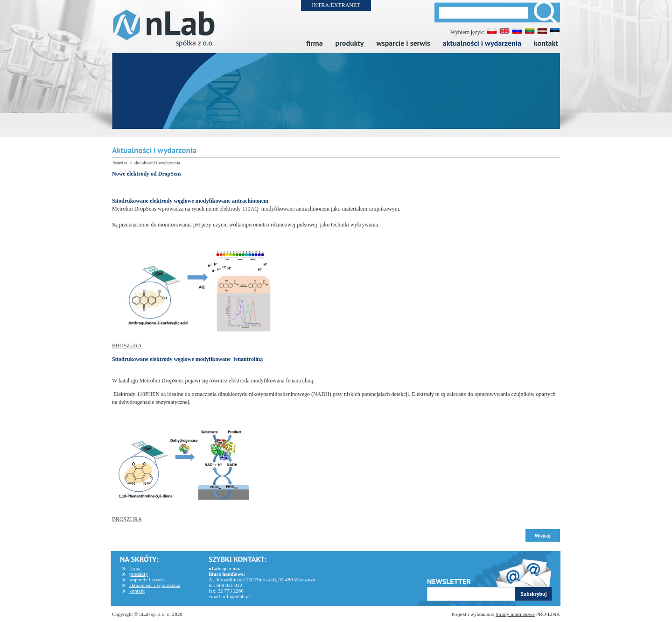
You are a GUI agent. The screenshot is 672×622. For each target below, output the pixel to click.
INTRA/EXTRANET (336, 5)
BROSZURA (127, 346)
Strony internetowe (515, 614)
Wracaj (543, 535)
